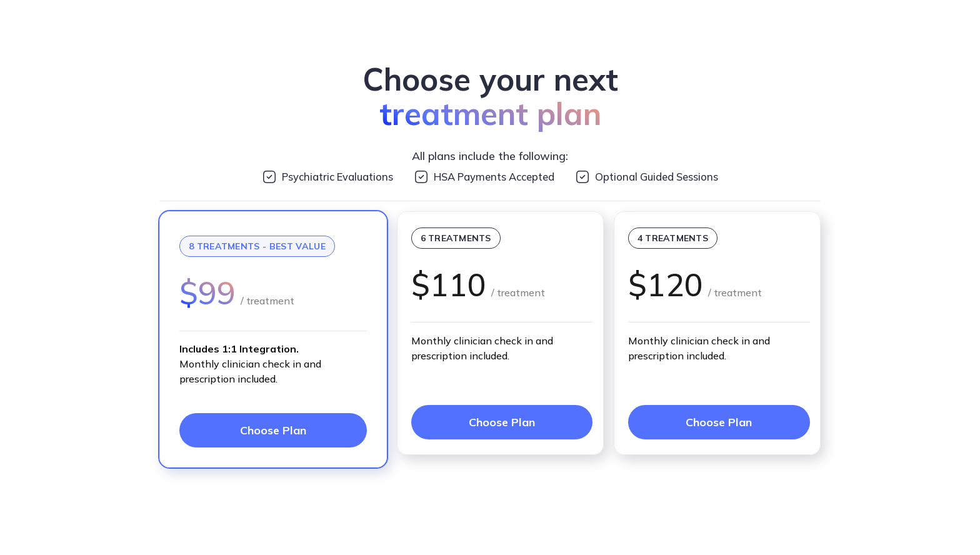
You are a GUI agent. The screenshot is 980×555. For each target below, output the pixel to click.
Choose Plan (273, 430)
